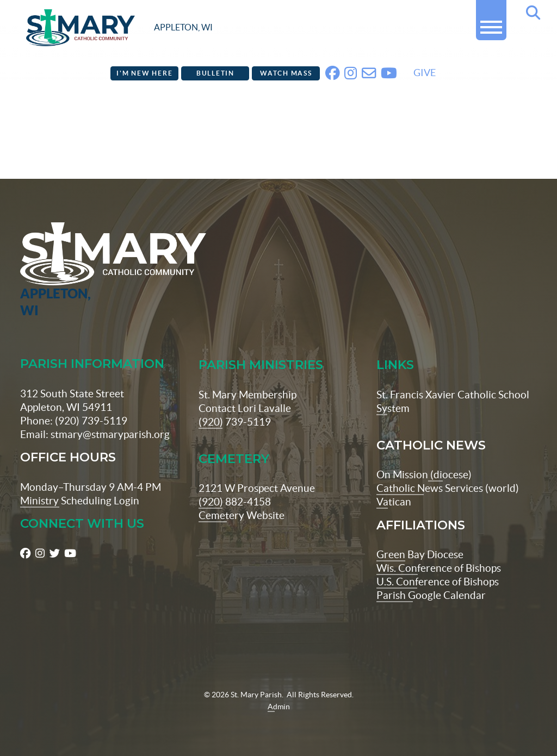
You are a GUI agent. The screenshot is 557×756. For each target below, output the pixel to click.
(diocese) (450, 474)
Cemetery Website (242, 515)
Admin (279, 707)
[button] (491, 23)
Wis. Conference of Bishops (439, 568)
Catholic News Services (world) (448, 488)
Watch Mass (286, 73)
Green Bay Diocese (420, 554)
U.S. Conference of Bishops (438, 582)
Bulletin (215, 73)
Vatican (394, 502)
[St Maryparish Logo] (65, 271)
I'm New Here (144, 73)
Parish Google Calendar (431, 595)
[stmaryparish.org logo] (119, 28)
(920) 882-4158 (235, 502)
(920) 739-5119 (235, 422)
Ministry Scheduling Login (80, 501)
